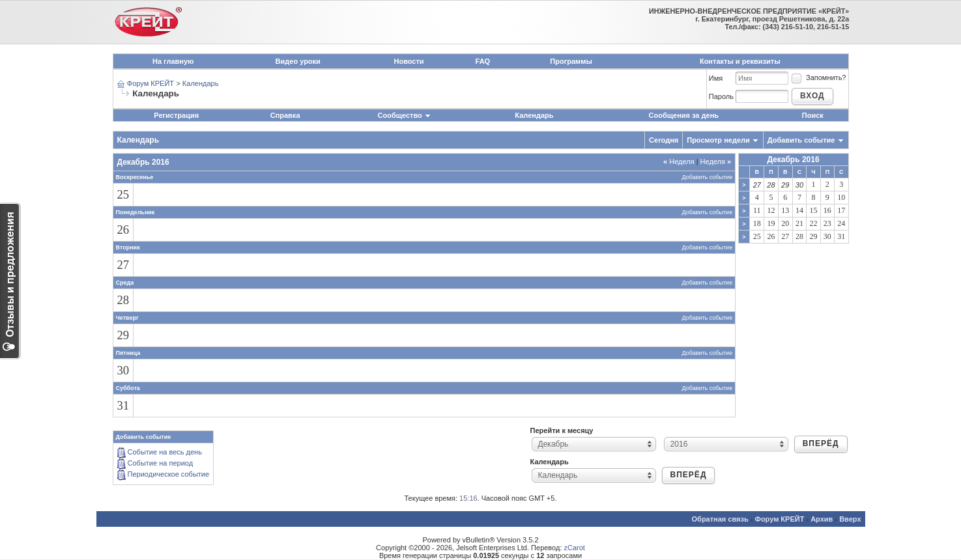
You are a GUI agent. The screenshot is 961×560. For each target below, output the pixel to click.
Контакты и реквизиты (740, 61)
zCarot (575, 548)
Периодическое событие (169, 474)
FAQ (483, 61)
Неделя (679, 161)
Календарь (201, 83)
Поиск (813, 115)
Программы (571, 61)
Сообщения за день (684, 115)
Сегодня (664, 140)
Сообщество (405, 115)
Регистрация (176, 115)
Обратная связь (720, 519)
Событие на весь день (165, 452)
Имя (716, 78)
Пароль (721, 96)
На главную (173, 61)
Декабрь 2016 (793, 160)
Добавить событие (801, 140)
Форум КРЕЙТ (151, 83)
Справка (285, 115)
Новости (409, 61)
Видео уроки (298, 61)
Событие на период (161, 463)
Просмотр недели (718, 140)
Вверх (850, 519)
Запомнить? (818, 77)
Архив (822, 519)
